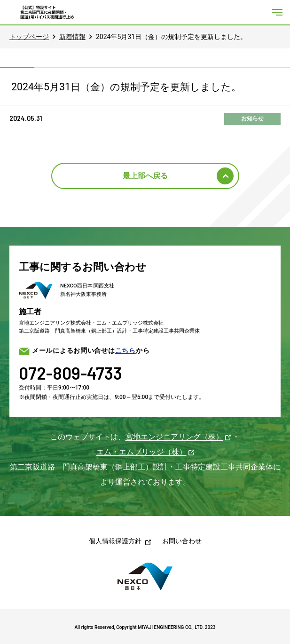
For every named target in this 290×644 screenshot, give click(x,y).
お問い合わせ (182, 541)
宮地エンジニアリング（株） (174, 437)
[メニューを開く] (277, 12)
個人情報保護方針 (115, 541)
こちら (125, 351)
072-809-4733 (71, 373)
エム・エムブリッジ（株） (141, 452)
